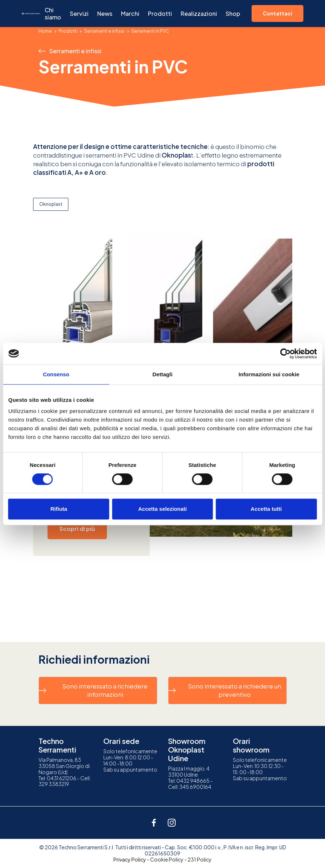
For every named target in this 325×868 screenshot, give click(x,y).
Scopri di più (77, 529)
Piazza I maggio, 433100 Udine (189, 771)
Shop (233, 13)
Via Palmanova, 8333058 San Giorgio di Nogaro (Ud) (64, 766)
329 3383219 (54, 784)
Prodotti (160, 13)
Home (45, 31)
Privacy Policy (130, 859)
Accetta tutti (266, 509)
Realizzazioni (199, 13)
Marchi (130, 13)
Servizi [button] (79, 13)
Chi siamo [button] (53, 13)
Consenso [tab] (56, 374)
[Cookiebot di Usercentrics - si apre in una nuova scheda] (285, 354)
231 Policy (200, 859)
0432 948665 (193, 781)
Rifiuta (59, 509)
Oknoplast (51, 204)
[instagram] (172, 823)
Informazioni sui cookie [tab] (269, 374)
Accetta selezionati (162, 509)
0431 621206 (62, 778)
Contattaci (277, 13)
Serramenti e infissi (104, 31)
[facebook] (154, 823)
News (105, 13)
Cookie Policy (167, 859)
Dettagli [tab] (163, 374)
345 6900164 (195, 787)
